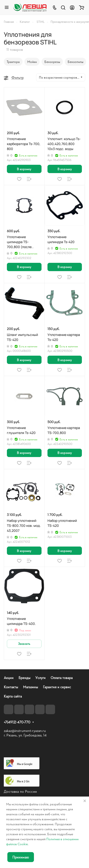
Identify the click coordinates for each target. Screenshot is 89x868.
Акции (9, 678)
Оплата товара (62, 678)
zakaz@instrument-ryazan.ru (25, 731)
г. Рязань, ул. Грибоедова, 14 (25, 735)
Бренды (24, 678)
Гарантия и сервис (57, 687)
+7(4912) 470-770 (17, 722)
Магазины (30, 687)
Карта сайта (13, 696)
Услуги (40, 678)
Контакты (11, 687)
